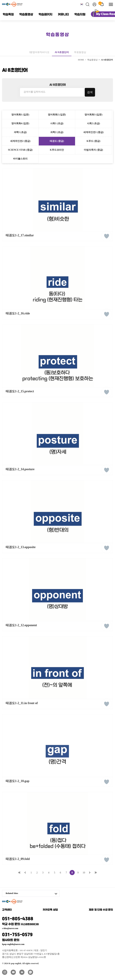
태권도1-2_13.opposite (21, 547)
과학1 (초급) (20, 132)
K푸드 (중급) (93, 141)
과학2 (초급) (57, 132)
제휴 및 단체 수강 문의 (101, 910)
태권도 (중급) (57, 141)
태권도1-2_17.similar (20, 235)
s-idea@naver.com (10, 928)
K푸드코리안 (57, 150)
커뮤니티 (63, 15)
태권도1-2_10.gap (18, 781)
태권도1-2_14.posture (20, 469)
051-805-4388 (31, 921)
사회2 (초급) (93, 123)
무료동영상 (80, 52)
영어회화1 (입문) (20, 115)
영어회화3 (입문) (93, 115)
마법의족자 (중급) (93, 150)
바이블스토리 (20, 159)
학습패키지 (45, 15)
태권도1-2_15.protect (20, 391)
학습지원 (80, 15)
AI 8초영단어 (62, 52)
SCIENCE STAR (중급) (20, 150)
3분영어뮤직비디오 (39, 52)
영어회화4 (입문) (20, 123)
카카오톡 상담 (50, 910)
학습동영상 (26, 15)
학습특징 (8, 15)
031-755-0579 (31, 937)
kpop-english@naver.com (13, 944)
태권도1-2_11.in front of (22, 703)
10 (84, 873)
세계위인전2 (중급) (20, 141)
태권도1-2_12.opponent (21, 625)
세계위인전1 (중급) (93, 132)
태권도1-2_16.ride (18, 313)
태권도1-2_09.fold (18, 859)
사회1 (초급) (57, 123)
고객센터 (7, 910)
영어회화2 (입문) (57, 115)
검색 (90, 92)
